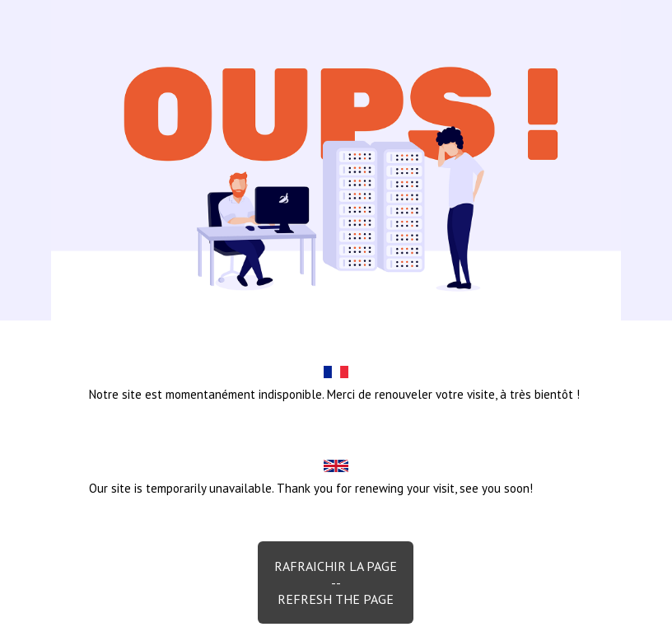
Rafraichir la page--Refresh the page (336, 583)
